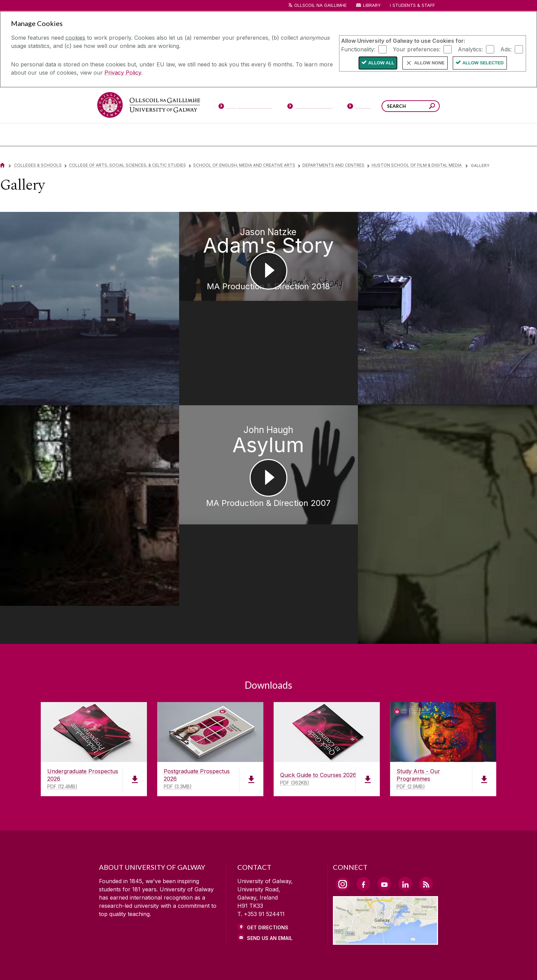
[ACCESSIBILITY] (381, 965)
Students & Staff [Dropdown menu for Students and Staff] (414, 5)
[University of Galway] (149, 105)
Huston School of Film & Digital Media (417, 165)
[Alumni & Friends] (379, 135)
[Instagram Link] (342, 776)
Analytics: (470, 49)
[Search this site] (432, 107)
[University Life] (157, 135)
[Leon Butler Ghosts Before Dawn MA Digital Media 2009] (470, 447)
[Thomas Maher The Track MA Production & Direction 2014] (470, 284)
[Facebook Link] (363, 776)
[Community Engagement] (420, 135)
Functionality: (358, 49)
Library (372, 5)
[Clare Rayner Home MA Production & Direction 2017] (67, 432)
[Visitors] (359, 107)
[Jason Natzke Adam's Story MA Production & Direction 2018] (268, 278)
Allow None (429, 63)
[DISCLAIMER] (157, 965)
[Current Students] (310, 107)
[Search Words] (411, 106)
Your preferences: (417, 49)
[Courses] (117, 135)
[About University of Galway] (206, 135)
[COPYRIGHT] (265, 965)
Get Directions (268, 820)
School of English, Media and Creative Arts (244, 165)
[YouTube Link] (384, 776)
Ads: (506, 49)
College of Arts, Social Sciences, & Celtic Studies (127, 165)
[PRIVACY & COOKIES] (211, 965)
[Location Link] (385, 832)
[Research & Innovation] (294, 135)
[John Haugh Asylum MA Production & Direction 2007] (268, 447)
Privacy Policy (123, 73)
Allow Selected (483, 63)
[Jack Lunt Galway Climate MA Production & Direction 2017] (67, 284)
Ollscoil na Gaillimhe (320, 5)
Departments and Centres (333, 165)
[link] (163, 896)
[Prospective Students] (245, 107)
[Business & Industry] (335, 135)
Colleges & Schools (38, 165)
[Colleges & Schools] (254, 135)
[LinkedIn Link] (405, 776)
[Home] (2, 165)
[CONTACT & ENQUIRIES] (323, 965)
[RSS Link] (426, 776)
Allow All (381, 63)
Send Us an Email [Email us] (270, 830)
